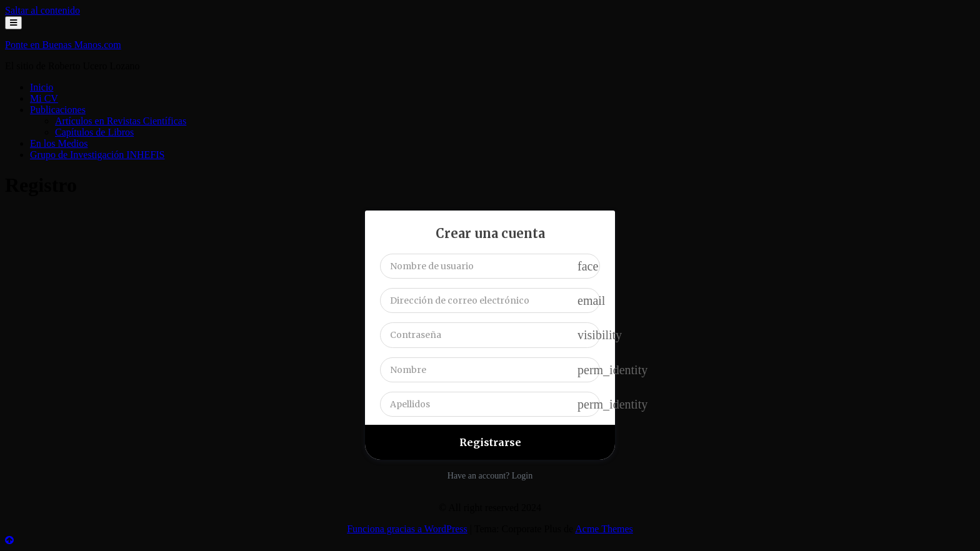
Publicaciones (58, 110)
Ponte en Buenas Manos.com (63, 45)
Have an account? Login (490, 476)
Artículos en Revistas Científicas (121, 121)
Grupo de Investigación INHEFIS (97, 155)
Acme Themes (604, 529)
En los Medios (59, 143)
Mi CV (44, 98)
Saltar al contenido (42, 10)
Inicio (42, 87)
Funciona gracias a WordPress (407, 529)
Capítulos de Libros (94, 132)
